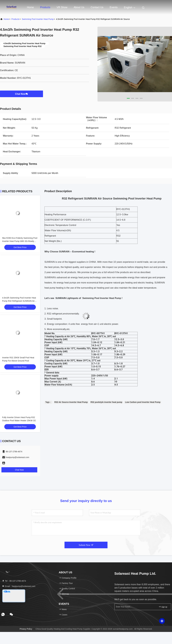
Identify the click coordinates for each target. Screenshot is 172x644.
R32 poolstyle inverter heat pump (106, 402)
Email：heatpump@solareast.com (19, 586)
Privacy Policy (26, 629)
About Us (79, 7)
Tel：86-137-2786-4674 (14, 581)
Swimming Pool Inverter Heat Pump (38, 19)
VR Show (62, 7)
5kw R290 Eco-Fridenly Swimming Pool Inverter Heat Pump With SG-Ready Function (20, 241)
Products (45, 7)
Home (30, 7)
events (114, 7)
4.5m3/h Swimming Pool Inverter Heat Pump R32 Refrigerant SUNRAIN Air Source (19, 301)
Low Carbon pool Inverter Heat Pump (143, 402)
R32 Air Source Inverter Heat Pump (71, 402)
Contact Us (97, 7)
